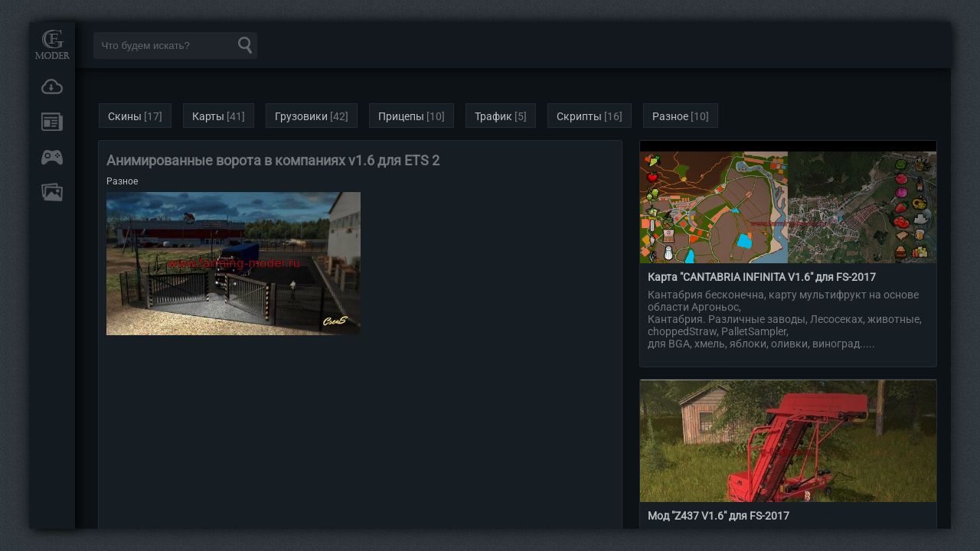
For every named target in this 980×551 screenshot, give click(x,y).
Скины (125, 116)
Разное (670, 116)
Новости (52, 122)
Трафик (493, 116)
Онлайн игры (52, 157)
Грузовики (301, 116)
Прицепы (401, 116)
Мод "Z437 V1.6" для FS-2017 (719, 516)
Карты (208, 116)
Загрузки (52, 86)
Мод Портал (52, 44)
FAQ (52, 192)
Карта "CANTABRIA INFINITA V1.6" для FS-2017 (762, 277)
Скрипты (579, 116)
